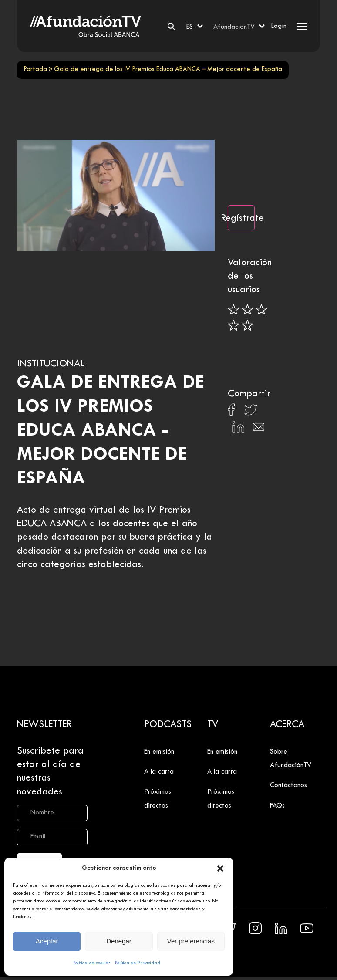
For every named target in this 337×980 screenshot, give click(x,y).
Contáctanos (288, 785)
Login (279, 26)
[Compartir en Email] (259, 429)
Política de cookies (92, 963)
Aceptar (47, 941)
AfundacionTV (234, 27)
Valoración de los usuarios (250, 277)
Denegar (119, 941)
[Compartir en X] (251, 412)
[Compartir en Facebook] (231, 412)
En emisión (159, 752)
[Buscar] (171, 26)
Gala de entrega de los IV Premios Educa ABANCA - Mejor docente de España (111, 431)
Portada (35, 69)
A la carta (159, 772)
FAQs (277, 806)
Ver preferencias (191, 941)
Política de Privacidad (138, 963)
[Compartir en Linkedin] (238, 429)
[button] (220, 868)
